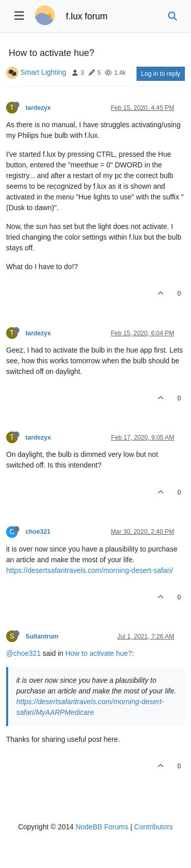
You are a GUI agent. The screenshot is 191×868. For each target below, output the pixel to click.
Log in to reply (161, 74)
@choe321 (23, 653)
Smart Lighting (43, 72)
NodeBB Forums (102, 827)
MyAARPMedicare (65, 712)
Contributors (153, 827)
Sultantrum (42, 636)
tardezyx (38, 108)
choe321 (38, 532)
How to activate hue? (99, 653)
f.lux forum (87, 16)
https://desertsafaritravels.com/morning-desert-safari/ (90, 570)
